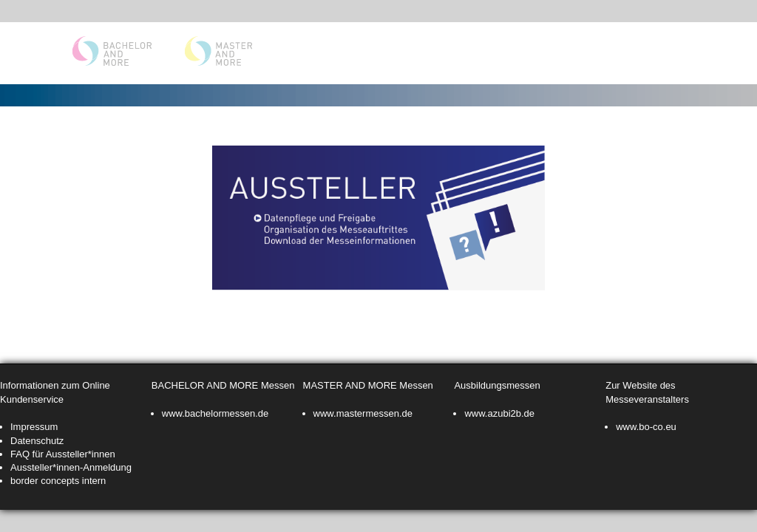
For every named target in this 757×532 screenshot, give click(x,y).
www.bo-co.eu (646, 427)
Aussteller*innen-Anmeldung (71, 467)
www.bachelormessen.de (215, 413)
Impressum (34, 427)
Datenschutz (37, 441)
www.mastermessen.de (363, 413)
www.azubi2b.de (499, 413)
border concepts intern (58, 481)
